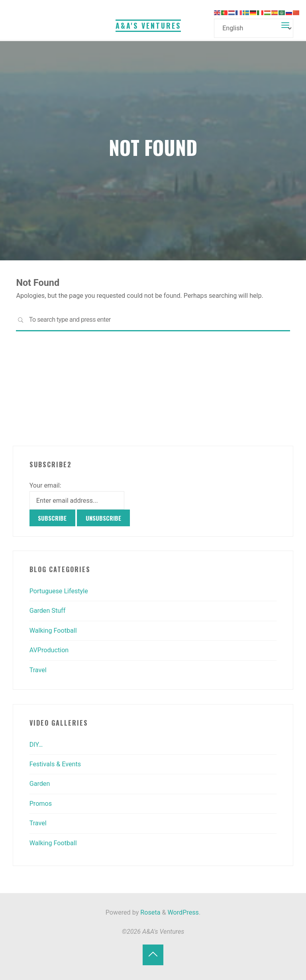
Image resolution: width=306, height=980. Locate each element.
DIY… (36, 745)
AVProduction (49, 650)
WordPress (183, 912)
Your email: (45, 485)
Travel (38, 670)
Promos (41, 804)
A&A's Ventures (148, 26)
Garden (40, 784)
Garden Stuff (48, 611)
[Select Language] (254, 28)
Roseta (149, 912)
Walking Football (53, 631)
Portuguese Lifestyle (59, 591)
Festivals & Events (55, 764)
